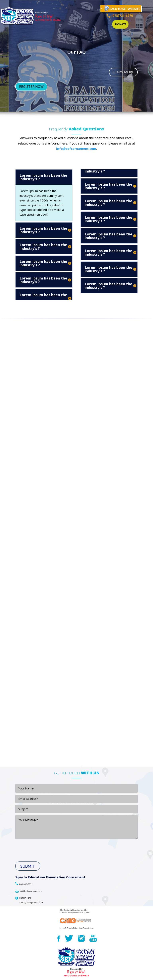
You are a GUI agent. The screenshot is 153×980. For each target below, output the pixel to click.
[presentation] (44, 857)
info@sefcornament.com (76, 149)
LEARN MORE (123, 72)
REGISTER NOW (31, 86)
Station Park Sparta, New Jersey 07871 (31, 900)
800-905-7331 (26, 884)
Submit (28, 866)
